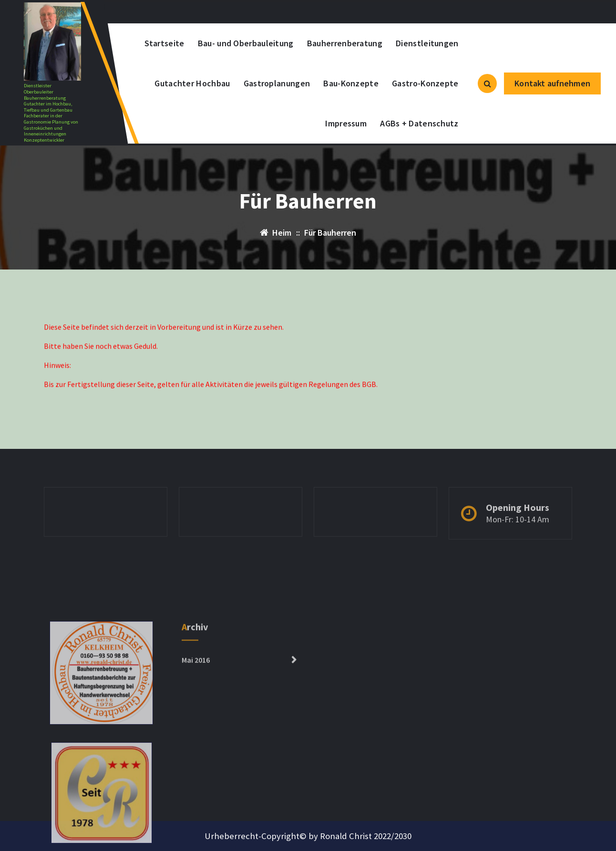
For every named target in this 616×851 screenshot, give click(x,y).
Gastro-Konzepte (425, 83)
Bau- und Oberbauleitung (246, 43)
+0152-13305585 (286, 12)
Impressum (346, 123)
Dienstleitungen (427, 43)
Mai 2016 (196, 723)
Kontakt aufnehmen (552, 83)
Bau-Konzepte (351, 83)
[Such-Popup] (487, 83)
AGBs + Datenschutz (419, 123)
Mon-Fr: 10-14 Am (518, 534)
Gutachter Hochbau (192, 83)
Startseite (164, 43)
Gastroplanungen (277, 83)
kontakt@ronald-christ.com (185, 12)
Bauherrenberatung (345, 43)
